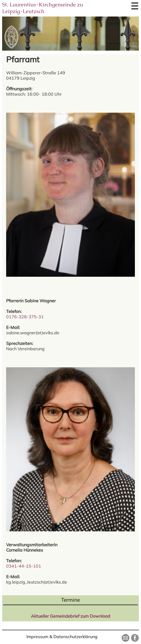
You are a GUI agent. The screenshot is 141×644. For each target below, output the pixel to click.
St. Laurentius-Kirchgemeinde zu (43, 8)
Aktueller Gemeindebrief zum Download (71, 616)
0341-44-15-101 (24, 566)
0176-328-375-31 (25, 317)
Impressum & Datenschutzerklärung (62, 637)
